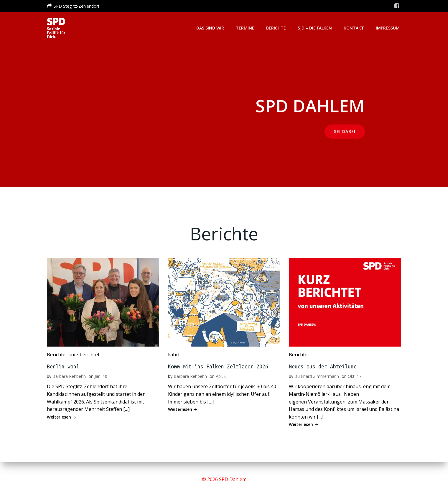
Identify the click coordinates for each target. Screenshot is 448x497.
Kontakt (354, 28)
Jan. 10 (101, 376)
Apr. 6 (221, 376)
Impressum (388, 28)
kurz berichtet (84, 355)
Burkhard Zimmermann (317, 376)
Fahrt (174, 355)
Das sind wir (210, 28)
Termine (245, 28)
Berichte (276, 28)
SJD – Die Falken (315, 28)
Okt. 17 (355, 376)
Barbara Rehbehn (69, 376)
